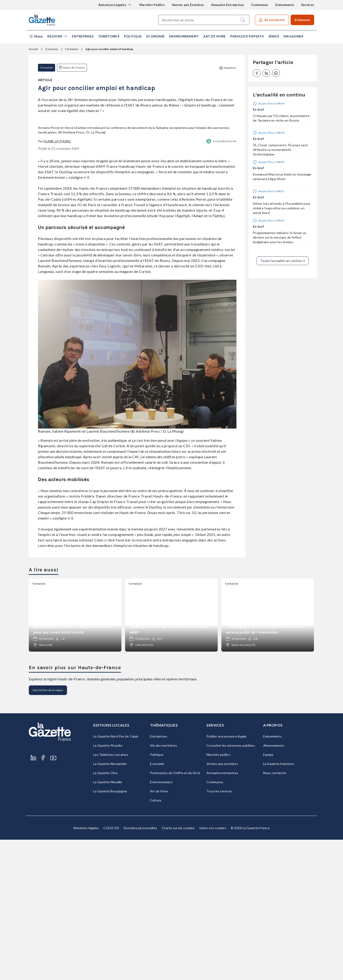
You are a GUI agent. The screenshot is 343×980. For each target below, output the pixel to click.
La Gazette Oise (105, 913)
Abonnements (274, 886)
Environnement (184, 36)
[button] (36, 36)
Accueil (33, 49)
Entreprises (83, 36)
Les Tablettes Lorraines (111, 895)
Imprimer (228, 68)
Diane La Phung (57, 281)
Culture (156, 941)
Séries (274, 36)
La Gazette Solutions (279, 904)
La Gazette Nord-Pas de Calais (116, 877)
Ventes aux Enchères (188, 5)
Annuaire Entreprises (228, 5)
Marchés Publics (152, 5)
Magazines (293, 36)
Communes (260, 5)
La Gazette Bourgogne (110, 931)
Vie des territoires (164, 886)
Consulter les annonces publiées (231, 886)
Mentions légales (86, 968)
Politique (133, 36)
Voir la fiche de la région (48, 830)
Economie (155, 36)
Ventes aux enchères (222, 904)
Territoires (109, 36)
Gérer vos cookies (213, 968)
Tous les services (219, 931)
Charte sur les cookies (178, 968)
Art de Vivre (214, 36)
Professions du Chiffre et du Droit (175, 913)
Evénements (285, 5)
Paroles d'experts (247, 36)
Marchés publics (218, 895)
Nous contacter (275, 913)
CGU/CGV (111, 968)
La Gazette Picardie (225, 281)
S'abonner (302, 20)
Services (308, 5)
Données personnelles (140, 968)
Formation (72, 49)
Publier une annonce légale (226, 877)
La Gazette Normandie (110, 904)
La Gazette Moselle (108, 922)
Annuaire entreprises (222, 913)
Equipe (268, 895)
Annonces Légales (113, 5)
